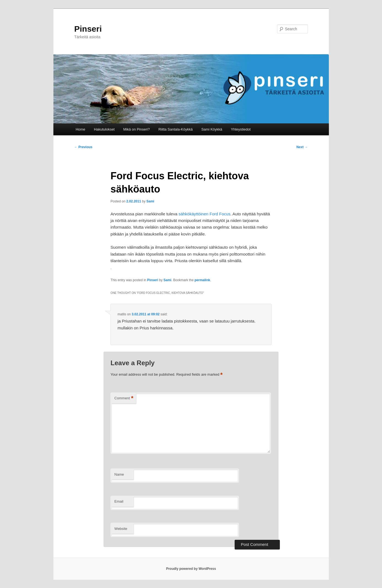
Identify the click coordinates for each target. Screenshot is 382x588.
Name (119, 474)
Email (119, 501)
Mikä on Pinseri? (137, 129)
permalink (202, 280)
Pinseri (88, 29)
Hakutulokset (104, 129)
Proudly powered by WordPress (191, 569)
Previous (83, 147)
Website (121, 529)
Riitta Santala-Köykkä (175, 129)
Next (302, 147)
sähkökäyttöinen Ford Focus (204, 214)
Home (81, 129)
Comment (124, 398)
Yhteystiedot (241, 129)
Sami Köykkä (212, 129)
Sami (150, 201)
